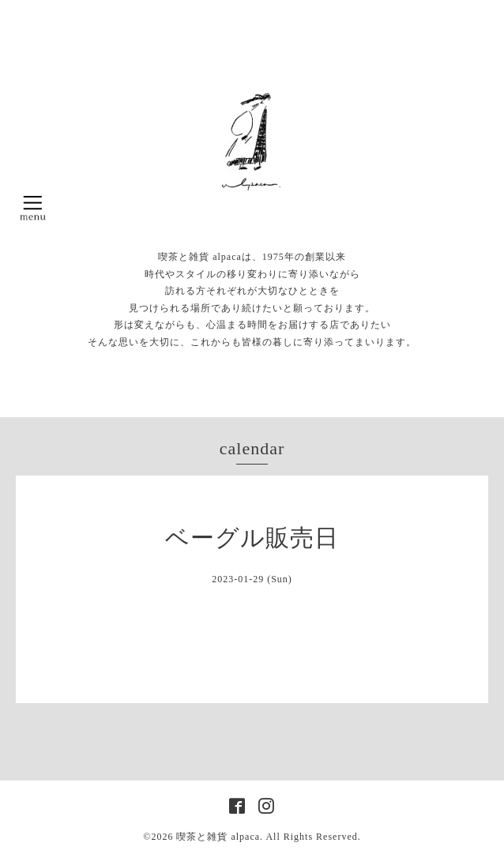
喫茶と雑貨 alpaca (218, 837)
